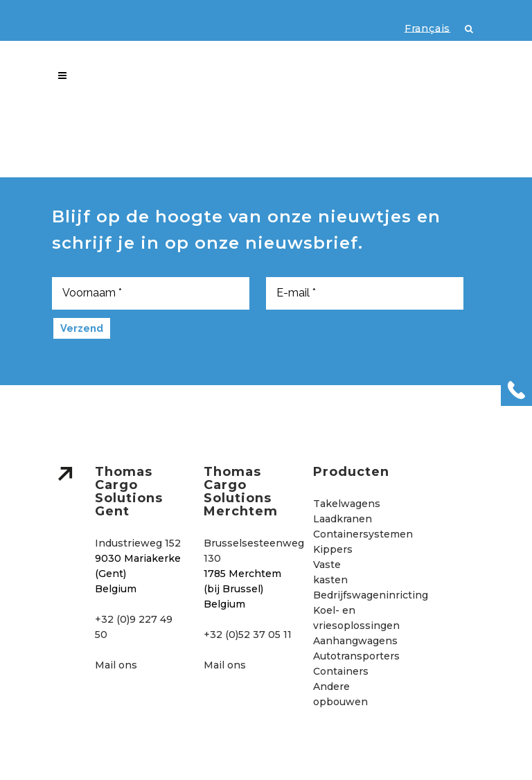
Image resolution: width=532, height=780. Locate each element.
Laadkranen (343, 519)
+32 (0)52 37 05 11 (248, 635)
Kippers (333, 549)
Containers (341, 671)
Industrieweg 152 (138, 543)
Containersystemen (363, 534)
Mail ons (116, 665)
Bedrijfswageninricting (371, 595)
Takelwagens (347, 504)
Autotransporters (356, 656)
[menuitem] (420, 28)
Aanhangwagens (355, 641)
